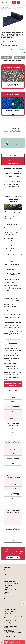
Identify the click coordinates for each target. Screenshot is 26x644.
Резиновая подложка (10, 601)
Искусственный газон (10, 611)
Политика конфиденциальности (10, 589)
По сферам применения (11, 595)
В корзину (7, 58)
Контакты (7, 578)
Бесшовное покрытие (10, 597)
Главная (3, 7)
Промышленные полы (10, 609)
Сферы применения (10, 574)
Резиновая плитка (9, 599)
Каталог (8, 7)
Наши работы (8, 576)
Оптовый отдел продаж (11, 584)
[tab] (13, 156)
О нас (6, 570)
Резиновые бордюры (10, 603)
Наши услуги (8, 572)
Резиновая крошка (9, 607)
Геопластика (8, 613)
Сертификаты (8, 586)
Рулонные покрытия (10, 605)
